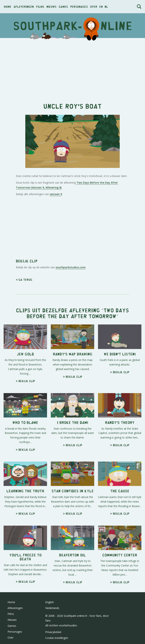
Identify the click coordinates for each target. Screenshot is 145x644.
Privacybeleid (53, 632)
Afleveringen (24, 7)
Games (63, 7)
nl (106, 7)
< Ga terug (24, 280)
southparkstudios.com (71, 267)
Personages (79, 7)
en (101, 7)
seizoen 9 (56, 194)
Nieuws (51, 7)
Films (40, 7)
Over (94, 7)
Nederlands (52, 608)
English (50, 602)
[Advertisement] (72, 68)
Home (8, 7)
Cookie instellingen (57, 638)
